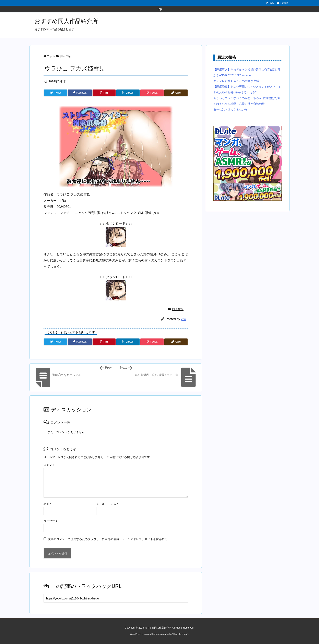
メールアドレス (107, 504)
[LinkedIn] (128, 93)
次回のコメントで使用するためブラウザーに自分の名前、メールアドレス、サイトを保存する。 (109, 539)
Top (49, 56)
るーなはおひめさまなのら (231, 109)
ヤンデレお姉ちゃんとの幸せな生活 (236, 81)
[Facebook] (80, 93)
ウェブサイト (52, 521)
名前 (47, 504)
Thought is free (180, 634)
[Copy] (176, 93)
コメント (49, 465)
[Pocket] (152, 93)
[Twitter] (56, 93)
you (184, 319)
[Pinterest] (104, 93)
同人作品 (65, 56)
